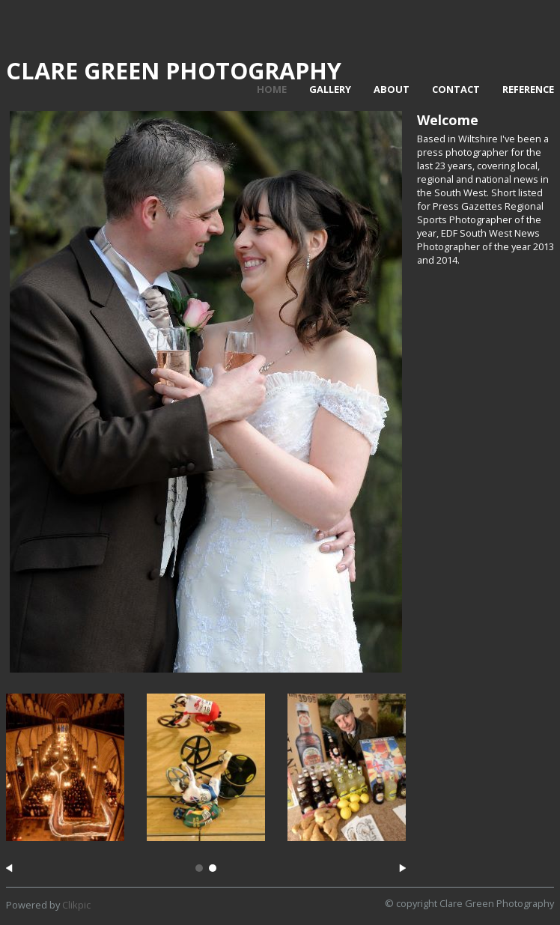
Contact (456, 89)
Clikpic (76, 905)
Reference (528, 89)
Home (272, 89)
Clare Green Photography (174, 70)
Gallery (330, 89)
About (392, 89)
